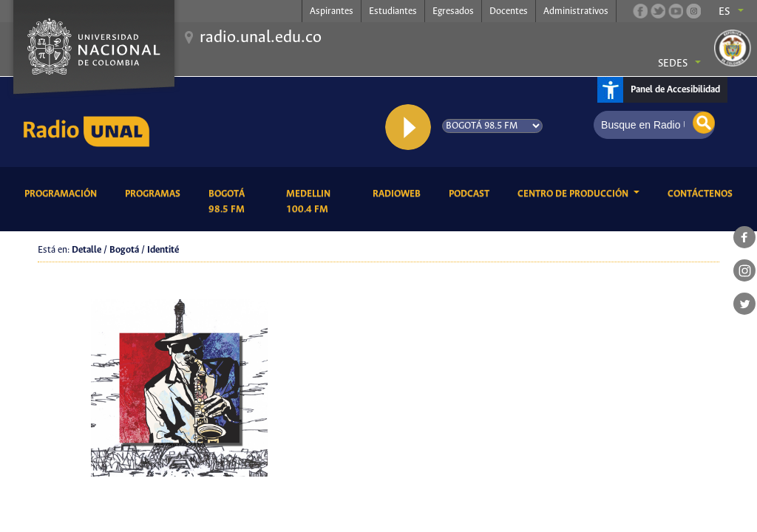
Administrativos (576, 11)
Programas (155, 193)
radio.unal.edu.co (261, 38)
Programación (63, 193)
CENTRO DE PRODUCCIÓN (574, 194)
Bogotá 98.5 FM (236, 202)
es (724, 12)
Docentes (509, 11)
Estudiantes (393, 11)
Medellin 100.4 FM (318, 202)
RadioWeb (399, 193)
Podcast (472, 193)
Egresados (453, 11)
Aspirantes (332, 11)
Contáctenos (703, 193)
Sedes (673, 64)
